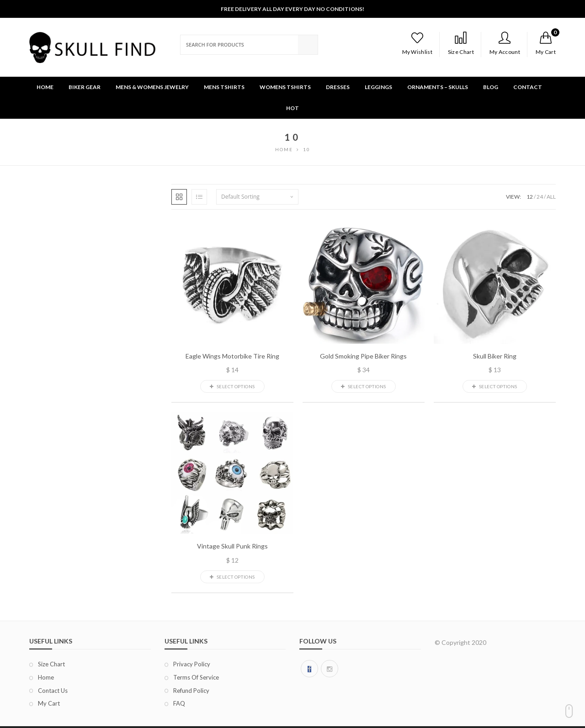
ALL (551, 197)
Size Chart (461, 43)
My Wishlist (417, 43)
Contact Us (53, 691)
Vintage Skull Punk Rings (232, 546)
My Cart (49, 703)
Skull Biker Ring (495, 356)
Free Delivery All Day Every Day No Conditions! (292, 9)
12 (530, 197)
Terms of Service (196, 677)
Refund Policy (191, 691)
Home (46, 677)
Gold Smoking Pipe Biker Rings (363, 356)
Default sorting (240, 197)
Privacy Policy (192, 664)
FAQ (179, 703)
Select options (232, 386)
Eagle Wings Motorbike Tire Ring (232, 356)
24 (540, 197)
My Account (505, 43)
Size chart (51, 664)
